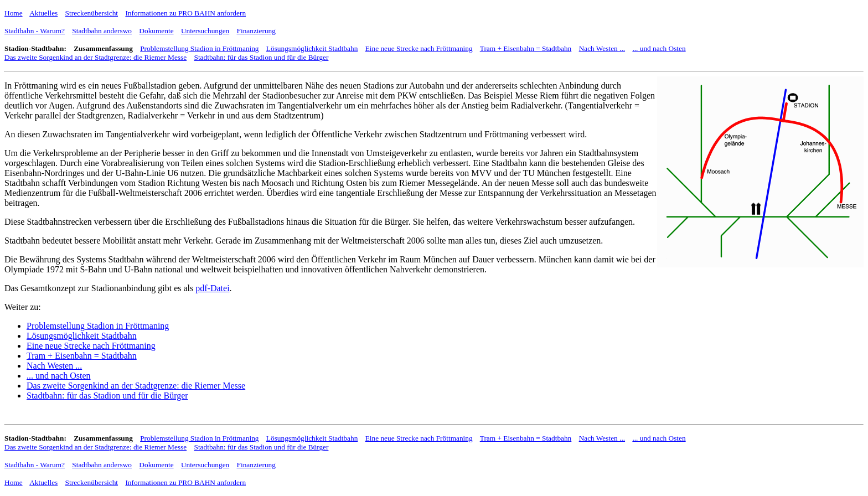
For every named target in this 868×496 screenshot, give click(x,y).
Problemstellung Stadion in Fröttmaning (199, 48)
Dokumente (156, 31)
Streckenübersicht (92, 13)
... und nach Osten (659, 48)
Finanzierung (256, 31)
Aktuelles (43, 13)
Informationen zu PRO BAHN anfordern (185, 13)
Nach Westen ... (602, 48)
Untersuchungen (205, 31)
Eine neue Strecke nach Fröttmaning (419, 48)
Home (14, 13)
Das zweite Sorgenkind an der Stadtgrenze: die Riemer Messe (95, 57)
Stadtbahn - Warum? (35, 31)
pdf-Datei (212, 288)
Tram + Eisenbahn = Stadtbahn (526, 48)
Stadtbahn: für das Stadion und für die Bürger (261, 57)
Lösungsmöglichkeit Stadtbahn (312, 48)
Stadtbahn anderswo (102, 31)
